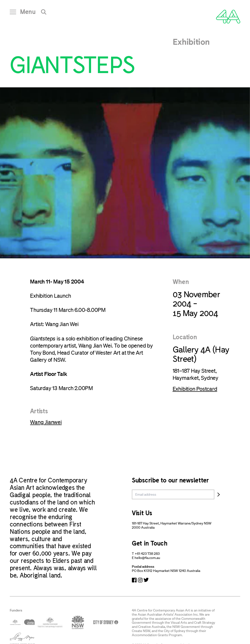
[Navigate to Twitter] (146, 580)
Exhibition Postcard (195, 389)
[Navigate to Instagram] (140, 580)
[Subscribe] (219, 494)
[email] (173, 494)
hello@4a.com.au (147, 558)
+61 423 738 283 (147, 554)
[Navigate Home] (228, 17)
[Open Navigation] (23, 13)
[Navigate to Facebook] (134, 580)
